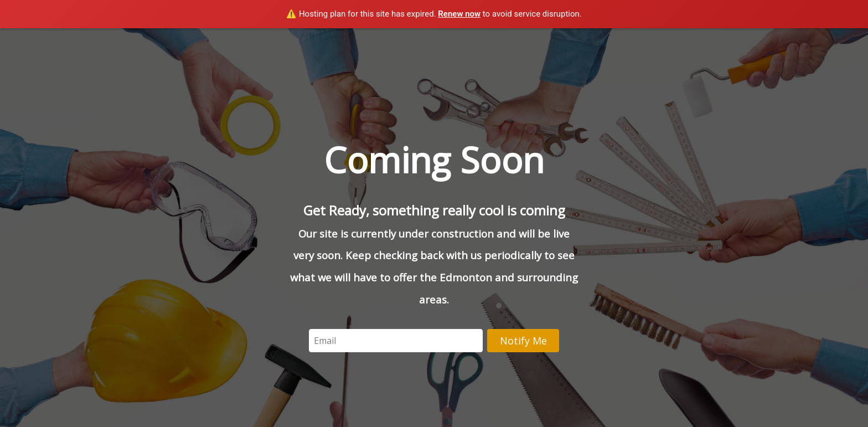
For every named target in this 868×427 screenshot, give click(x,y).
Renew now (459, 14)
